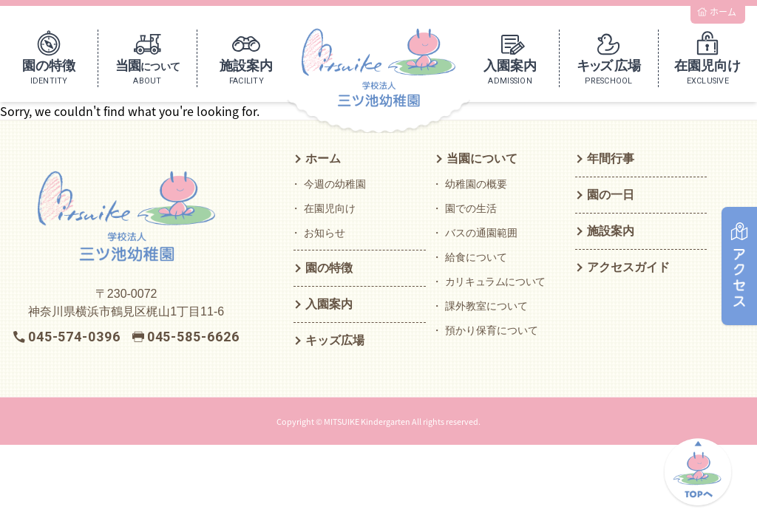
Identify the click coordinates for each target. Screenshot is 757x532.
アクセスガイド (628, 267)
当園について (482, 158)
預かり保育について (492, 330)
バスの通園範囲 (481, 233)
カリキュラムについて (496, 282)
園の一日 (611, 195)
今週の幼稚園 (335, 184)
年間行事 (611, 158)
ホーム (323, 158)
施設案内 (611, 231)
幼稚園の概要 (476, 184)
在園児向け (330, 208)
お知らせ (325, 233)
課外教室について (486, 306)
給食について (476, 257)
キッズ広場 (335, 340)
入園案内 (329, 304)
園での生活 (471, 208)
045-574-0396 (74, 337)
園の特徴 (329, 268)
